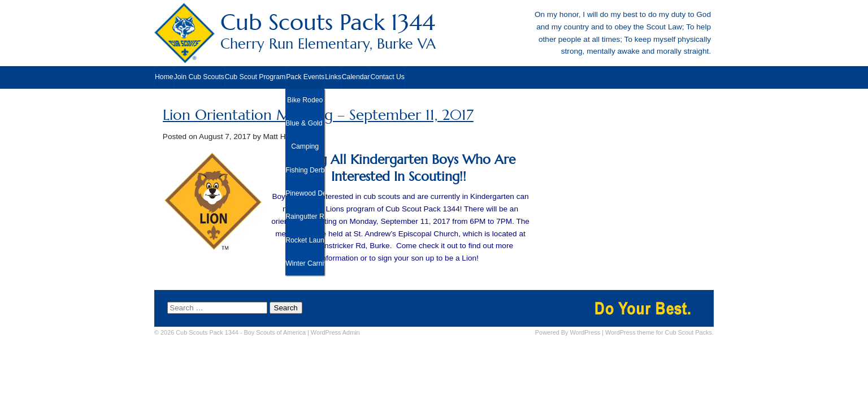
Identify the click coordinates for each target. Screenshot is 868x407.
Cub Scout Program (255, 77)
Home (164, 77)
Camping (305, 146)
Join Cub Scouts (199, 77)
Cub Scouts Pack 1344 (434, 31)
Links (333, 77)
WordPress (585, 332)
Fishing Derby (305, 170)
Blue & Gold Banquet (305, 123)
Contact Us (387, 77)
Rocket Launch (305, 240)
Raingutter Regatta (305, 217)
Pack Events (305, 77)
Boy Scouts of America (275, 332)
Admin (335, 332)
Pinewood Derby (305, 193)
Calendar (356, 77)
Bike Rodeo (305, 100)
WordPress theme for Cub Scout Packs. (659, 332)
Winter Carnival (305, 263)
